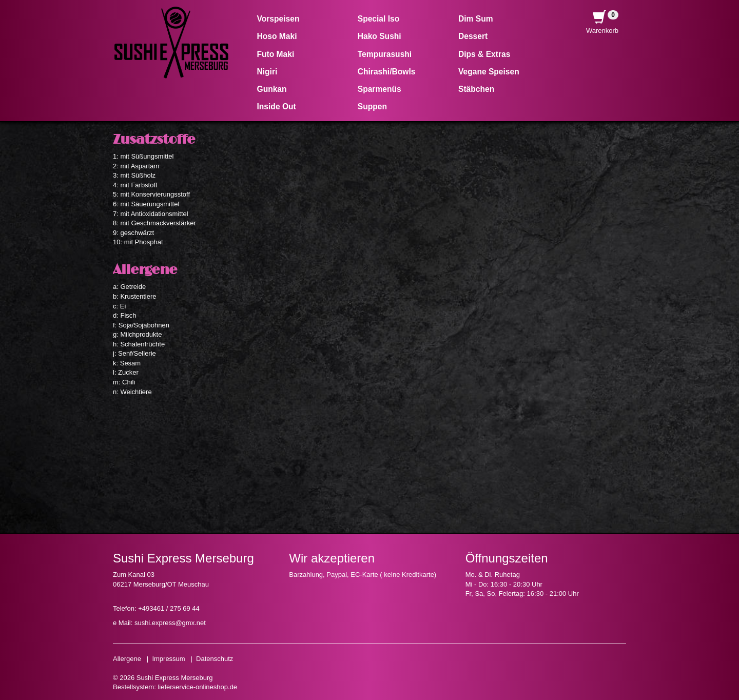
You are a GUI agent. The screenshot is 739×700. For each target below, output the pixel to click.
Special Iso (378, 19)
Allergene (127, 659)
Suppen (372, 106)
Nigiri (267, 72)
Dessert (473, 36)
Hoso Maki (277, 36)
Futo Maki (276, 54)
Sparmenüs (380, 89)
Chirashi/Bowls (387, 72)
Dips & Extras (484, 54)
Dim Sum (476, 19)
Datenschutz (215, 659)
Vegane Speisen (489, 72)
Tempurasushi (385, 54)
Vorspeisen (278, 19)
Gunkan (272, 89)
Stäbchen (476, 89)
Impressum (168, 659)
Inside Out (277, 106)
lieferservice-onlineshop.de (197, 687)
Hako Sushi (380, 36)
